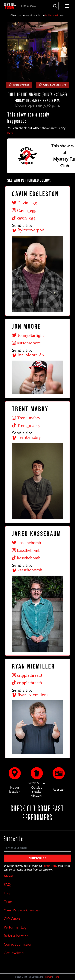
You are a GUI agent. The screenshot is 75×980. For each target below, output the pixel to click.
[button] (66, 6)
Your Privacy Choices (22, 910)
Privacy (48, 977)
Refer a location (16, 936)
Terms (56, 977)
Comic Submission (18, 944)
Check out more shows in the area (37, 15)
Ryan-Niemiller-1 (30, 695)
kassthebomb (27, 570)
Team (8, 902)
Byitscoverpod (28, 230)
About (8, 876)
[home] (10, 6)
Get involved (14, 953)
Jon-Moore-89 (28, 355)
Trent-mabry (26, 437)
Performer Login (17, 927)
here (10, 133)
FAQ (7, 884)
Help (7, 893)
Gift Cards (12, 919)
